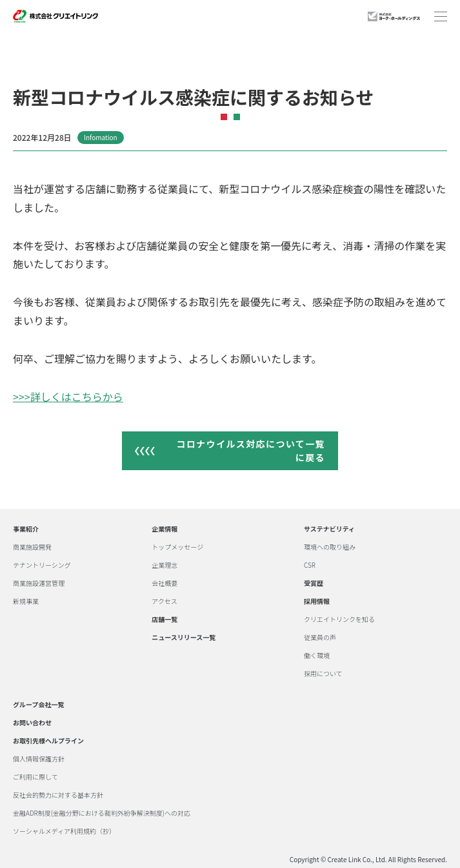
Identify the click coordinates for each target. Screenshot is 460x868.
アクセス (165, 601)
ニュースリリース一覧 (184, 637)
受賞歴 (314, 583)
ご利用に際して (35, 777)
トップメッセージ (177, 547)
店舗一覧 (165, 619)
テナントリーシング (42, 565)
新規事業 (26, 601)
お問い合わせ (32, 723)
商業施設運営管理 (39, 583)
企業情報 (165, 529)
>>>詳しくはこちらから (68, 397)
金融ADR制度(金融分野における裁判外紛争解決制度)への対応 (102, 813)
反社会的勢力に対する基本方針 (58, 795)
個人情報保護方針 (39, 759)
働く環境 (317, 656)
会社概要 (165, 583)
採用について (323, 674)
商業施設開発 (32, 547)
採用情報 (317, 601)
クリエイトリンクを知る (339, 619)
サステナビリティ (329, 529)
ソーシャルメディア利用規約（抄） (64, 831)
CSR (310, 565)
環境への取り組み (330, 547)
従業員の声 (320, 637)
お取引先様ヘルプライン (48, 741)
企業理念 (165, 565)
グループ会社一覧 (38, 705)
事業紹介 (26, 529)
